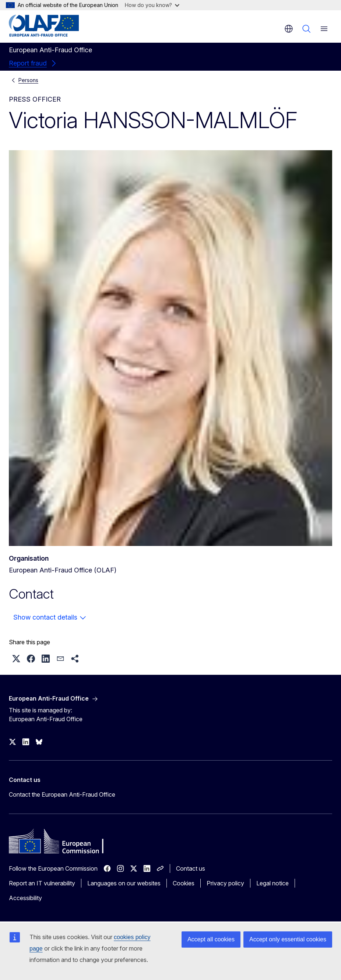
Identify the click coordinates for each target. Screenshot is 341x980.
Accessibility (25, 898)
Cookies (184, 883)
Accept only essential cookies (288, 939)
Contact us (191, 868)
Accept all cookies (211, 939)
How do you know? (152, 5)
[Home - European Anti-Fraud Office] (53, 26)
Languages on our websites (124, 883)
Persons (28, 80)
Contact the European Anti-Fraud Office (62, 794)
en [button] (289, 29)
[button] (16, 659)
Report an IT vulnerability (42, 883)
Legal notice (273, 883)
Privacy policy (225, 883)
